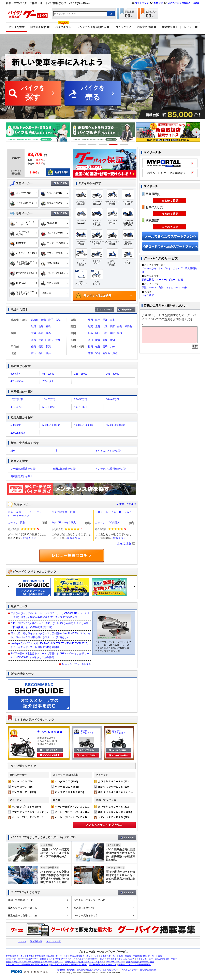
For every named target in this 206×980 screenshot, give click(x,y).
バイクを (33, 94)
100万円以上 (81, 407)
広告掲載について (111, 970)
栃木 (41, 333)
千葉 (58, 340)
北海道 (35, 320)
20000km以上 (18, 433)
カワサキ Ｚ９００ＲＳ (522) (114, 782)
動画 (180, 280)
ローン (152, 288)
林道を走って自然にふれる (23, 915)
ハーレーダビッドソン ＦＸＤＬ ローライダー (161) (84, 817)
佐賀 (98, 347)
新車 (13, 451)
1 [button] (82, 144)
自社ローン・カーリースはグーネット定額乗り (27, 959)
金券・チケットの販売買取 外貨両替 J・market (27, 964)
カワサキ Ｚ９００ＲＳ (119, 732)
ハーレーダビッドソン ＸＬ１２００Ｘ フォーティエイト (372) (47, 817)
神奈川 (42, 340)
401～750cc (17, 381)
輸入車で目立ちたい (85, 908)
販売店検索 (148, 280)
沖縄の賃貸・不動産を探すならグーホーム (84, 962)
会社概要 (61, 970)
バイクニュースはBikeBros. (86, 959)
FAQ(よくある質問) (129, 970)
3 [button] (103, 144)
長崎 (105, 347)
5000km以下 (17, 425)
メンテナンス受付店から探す (111, 469)
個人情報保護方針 (148, 970)
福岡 (90, 347)
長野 (41, 347)
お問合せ (158, 3)
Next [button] (196, 132)
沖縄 (115, 353)
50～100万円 (49, 407)
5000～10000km (51, 425)
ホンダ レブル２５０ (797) (26, 807)
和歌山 (128, 326)
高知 (112, 340)
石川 (41, 353)
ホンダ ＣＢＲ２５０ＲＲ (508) (115, 812)
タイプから (165, 268)
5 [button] (124, 144)
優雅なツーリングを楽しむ (23, 908)
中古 (55, 451)
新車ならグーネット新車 (112, 956)
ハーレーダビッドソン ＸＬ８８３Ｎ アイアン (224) (84, 812)
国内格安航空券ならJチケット (103, 964)
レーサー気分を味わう (86, 915)
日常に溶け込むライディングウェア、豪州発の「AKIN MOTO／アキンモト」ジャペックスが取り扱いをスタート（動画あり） (50, 635)
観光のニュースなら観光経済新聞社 (135, 964)
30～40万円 (112, 399)
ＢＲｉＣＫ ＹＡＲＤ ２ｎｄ (114, 512)
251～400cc (113, 374)
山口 (105, 333)
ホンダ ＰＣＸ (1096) (66, 782)
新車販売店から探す (21, 476)
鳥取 (112, 333)
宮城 (58, 320)
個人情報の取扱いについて (89, 970)
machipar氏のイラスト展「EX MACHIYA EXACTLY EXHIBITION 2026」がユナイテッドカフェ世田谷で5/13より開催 (50, 645)
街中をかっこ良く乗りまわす (89, 900)
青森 (43, 320)
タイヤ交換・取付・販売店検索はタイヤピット (158, 959)
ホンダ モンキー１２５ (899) (114, 787)
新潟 (48, 347)
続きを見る (30, 538)
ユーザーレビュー (166, 280)
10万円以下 (17, 399)
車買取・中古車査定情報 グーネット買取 (143, 956)
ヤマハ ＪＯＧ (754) (23, 782)
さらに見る (124, 543)
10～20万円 (49, 399)
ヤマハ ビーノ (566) (23, 787)
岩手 (51, 320)
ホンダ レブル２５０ (87, 732)
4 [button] (114, 144)
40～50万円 (17, 407)
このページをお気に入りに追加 (184, 3)
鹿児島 (106, 353)
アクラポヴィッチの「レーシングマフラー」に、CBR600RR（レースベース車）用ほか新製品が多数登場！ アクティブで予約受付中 (50, 615)
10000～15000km (84, 425)
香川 (90, 340)
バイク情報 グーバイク (61, 959)
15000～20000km (116, 425)
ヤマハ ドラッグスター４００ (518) (31, 812)
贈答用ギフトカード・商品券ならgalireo (69, 964)
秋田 (34, 326)
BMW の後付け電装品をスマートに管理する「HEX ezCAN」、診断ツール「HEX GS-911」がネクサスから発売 (50, 655)
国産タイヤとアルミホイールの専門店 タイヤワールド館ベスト (34, 962)
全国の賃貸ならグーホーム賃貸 (140, 962)
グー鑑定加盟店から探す (24, 469)
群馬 (48, 333)
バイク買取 (148, 295)
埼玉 (51, 340)
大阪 (105, 326)
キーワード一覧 (54, 941)
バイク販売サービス (63, 512)
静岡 (90, 320)
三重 (112, 320)
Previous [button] (10, 132)
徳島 (105, 340)
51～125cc (48, 374)
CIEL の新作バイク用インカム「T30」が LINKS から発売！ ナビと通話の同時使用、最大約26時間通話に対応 (50, 625)
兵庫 (112, 326)
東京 (34, 340)
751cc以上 (48, 381)
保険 (144, 288)
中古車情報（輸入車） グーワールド (51, 956)
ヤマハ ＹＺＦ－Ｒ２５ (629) (114, 817)
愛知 (105, 320)
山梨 (34, 347)
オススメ (22, 941)
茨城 (34, 333)
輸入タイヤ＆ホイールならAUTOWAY (117, 959)
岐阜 (98, 320)
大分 (112, 347)
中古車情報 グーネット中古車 (19, 956)
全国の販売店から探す (65, 469)
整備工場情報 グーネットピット (84, 956)
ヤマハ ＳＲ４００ (50, 732)
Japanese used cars (115, 962)
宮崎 (98, 353)
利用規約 (71, 970)
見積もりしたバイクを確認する (166, 173)
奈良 (120, 326)
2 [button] (93, 144)
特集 (185, 288)
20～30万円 (81, 399)
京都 (98, 326)
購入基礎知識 (36, 941)
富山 (34, 353)
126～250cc (81, 374)
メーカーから (149, 268)
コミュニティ (173, 288)
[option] (38, 132)
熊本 (90, 353)
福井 (48, 353)
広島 (90, 333)
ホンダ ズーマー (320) (24, 792)
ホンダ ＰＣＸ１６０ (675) (69, 792)
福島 (48, 326)
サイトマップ (142, 3)
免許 (161, 288)
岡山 (98, 333)
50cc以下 (16, 374)
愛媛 (98, 340)
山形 (41, 326)
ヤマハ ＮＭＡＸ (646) (67, 787)
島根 (120, 333)
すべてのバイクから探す (109, 451)
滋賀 (90, 326)
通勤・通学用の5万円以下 (22, 900)
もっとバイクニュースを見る (76, 664)
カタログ (178, 268)
